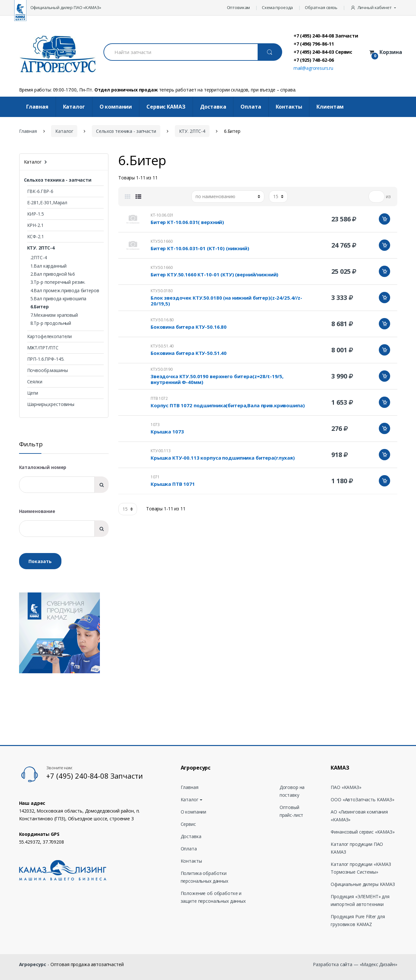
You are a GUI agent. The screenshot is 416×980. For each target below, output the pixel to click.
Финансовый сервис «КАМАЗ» (363, 832)
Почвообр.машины (48, 370)
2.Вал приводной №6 (53, 274)
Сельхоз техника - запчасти (126, 131)
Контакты (289, 107)
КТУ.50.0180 (161, 291)
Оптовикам (239, 7)
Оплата (251, 107)
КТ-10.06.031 (162, 215)
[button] (374, 8)
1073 (155, 425)
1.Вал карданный (48, 266)
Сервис (188, 824)
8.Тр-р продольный (51, 323)
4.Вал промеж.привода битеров (65, 290)
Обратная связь (321, 7)
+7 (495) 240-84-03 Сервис (323, 52)
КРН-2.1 (35, 225)
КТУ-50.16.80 (162, 320)
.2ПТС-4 (39, 257)
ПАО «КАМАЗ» (346, 787)
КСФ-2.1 (36, 236)
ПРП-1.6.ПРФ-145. (46, 359)
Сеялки (35, 382)
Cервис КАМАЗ (166, 107)
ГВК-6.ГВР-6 (40, 191)
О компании (116, 107)
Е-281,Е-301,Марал (47, 202)
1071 (155, 477)
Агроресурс (33, 964)
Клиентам (330, 107)
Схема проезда (277, 7)
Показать (40, 561)
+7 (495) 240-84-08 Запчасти (326, 36)
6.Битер (40, 307)
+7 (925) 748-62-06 (314, 60)
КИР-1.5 (36, 214)
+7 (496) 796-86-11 (314, 44)
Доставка (213, 107)
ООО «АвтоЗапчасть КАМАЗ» (363, 799)
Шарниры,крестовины (51, 404)
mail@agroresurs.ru (313, 68)
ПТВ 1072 (159, 398)
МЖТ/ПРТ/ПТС (43, 348)
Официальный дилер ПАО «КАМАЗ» (66, 7)
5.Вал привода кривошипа (59, 298)
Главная (37, 107)
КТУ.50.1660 (161, 241)
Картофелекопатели (50, 336)
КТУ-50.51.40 (162, 346)
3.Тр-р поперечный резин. (58, 282)
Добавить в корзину (384, 219)
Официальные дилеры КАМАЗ (363, 884)
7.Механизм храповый (54, 315)
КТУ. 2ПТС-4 (192, 131)
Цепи (33, 393)
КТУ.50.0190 (161, 369)
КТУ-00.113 (161, 451)
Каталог (74, 107)
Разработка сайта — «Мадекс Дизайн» (355, 964)
